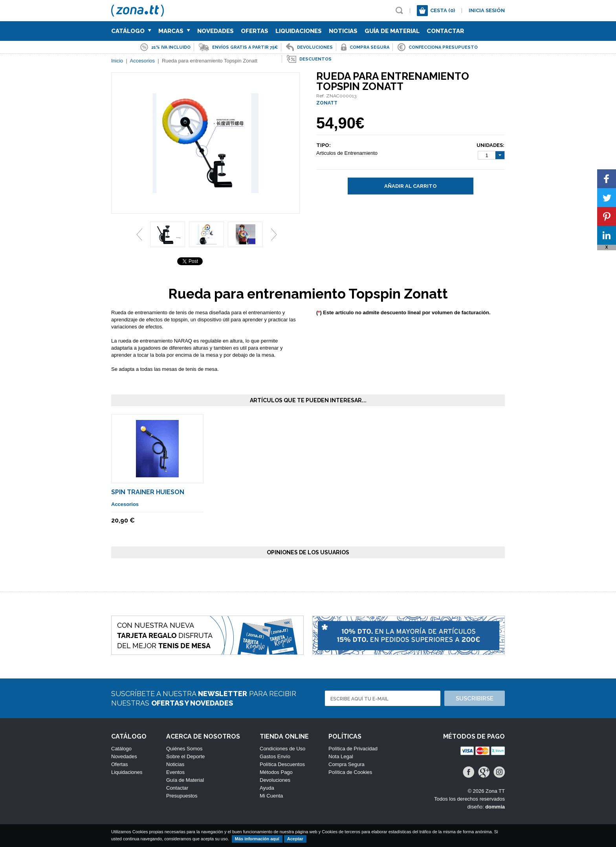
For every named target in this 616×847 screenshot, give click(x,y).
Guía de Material (392, 31)
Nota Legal (341, 756)
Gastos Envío (275, 756)
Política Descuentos (282, 764)
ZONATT (327, 103)
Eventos (175, 772)
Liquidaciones (299, 31)
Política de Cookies (350, 772)
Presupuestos (182, 796)
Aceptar (295, 839)
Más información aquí (257, 839)
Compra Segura (346, 764)
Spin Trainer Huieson (148, 492)
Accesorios (125, 504)
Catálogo (131, 31)
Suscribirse (475, 698)
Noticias (343, 31)
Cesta (443, 10)
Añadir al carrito (411, 186)
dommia (495, 807)
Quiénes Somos (184, 749)
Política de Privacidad (353, 749)
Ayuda (267, 788)
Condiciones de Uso (282, 749)
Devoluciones (275, 780)
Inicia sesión (487, 10)
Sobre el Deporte (185, 756)
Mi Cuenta (271, 796)
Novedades (215, 31)
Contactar (445, 31)
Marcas (174, 31)
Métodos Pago (276, 772)
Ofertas (255, 31)
